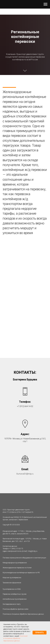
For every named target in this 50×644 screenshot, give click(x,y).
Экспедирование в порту (12, 604)
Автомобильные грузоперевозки (15, 599)
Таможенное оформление (12, 583)
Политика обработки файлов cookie (15, 609)
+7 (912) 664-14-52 (25, 406)
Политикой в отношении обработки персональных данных (15, 638)
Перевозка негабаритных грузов (15, 594)
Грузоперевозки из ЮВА (12, 589)
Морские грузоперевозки (12, 578)
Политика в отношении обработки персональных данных (23, 614)
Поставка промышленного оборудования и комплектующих (24, 558)
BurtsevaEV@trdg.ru (25, 474)
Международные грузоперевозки (15, 563)
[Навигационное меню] (45, 4)
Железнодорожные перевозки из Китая (17, 568)
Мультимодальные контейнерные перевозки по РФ (21, 573)
